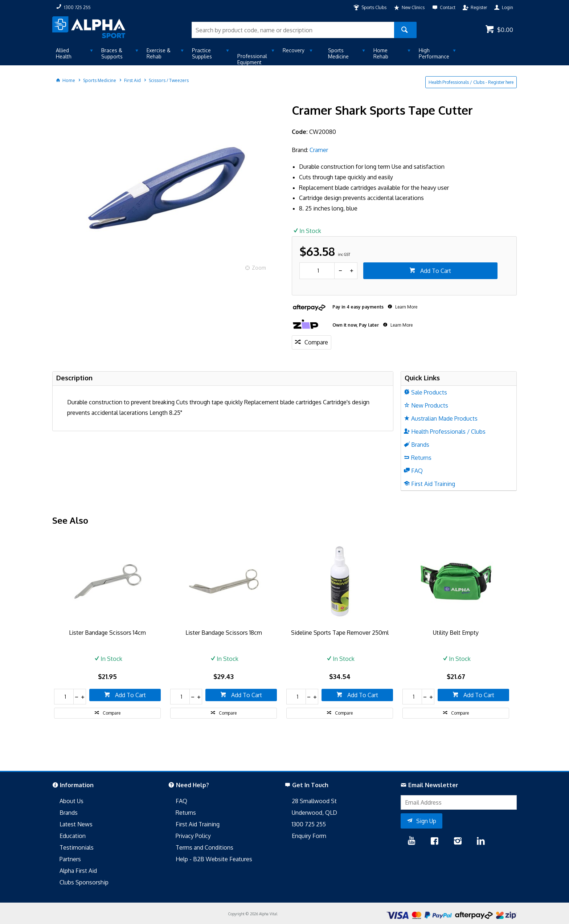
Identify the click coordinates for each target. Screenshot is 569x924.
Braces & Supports (112, 53)
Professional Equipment (252, 59)
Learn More (406, 307)
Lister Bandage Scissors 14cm (107, 633)
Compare (316, 342)
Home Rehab (381, 53)
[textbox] (293, 30)
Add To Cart (435, 271)
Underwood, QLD (314, 813)
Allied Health (64, 53)
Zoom (259, 268)
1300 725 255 (309, 824)
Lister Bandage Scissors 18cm (224, 633)
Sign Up (426, 821)
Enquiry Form (309, 836)
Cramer (319, 150)
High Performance (434, 53)
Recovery (294, 50)
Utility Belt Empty (456, 633)
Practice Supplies (202, 53)
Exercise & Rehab (159, 53)
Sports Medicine (338, 53)
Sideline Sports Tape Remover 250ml (340, 633)
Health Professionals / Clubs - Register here (471, 82)
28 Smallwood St (314, 801)
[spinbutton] (317, 271)
